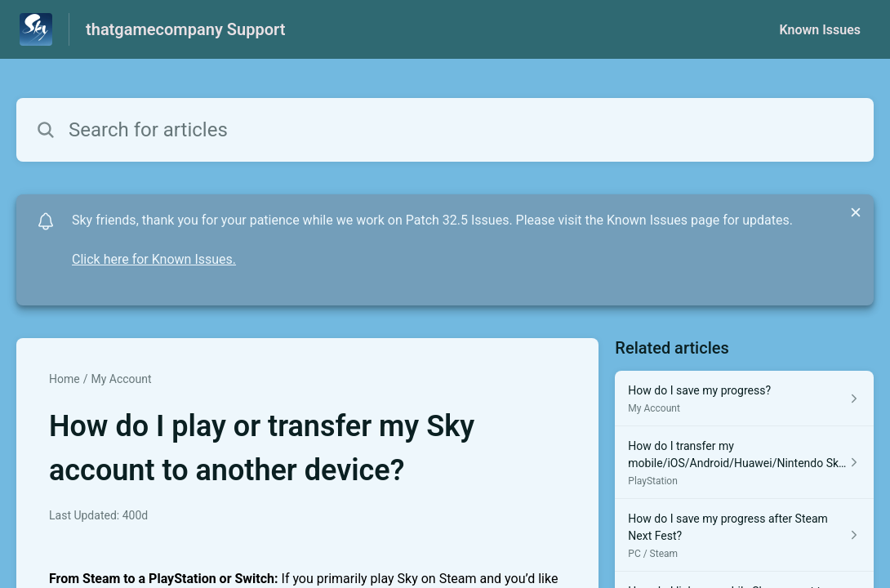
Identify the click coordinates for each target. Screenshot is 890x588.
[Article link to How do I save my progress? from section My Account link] (744, 399)
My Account (121, 379)
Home (65, 379)
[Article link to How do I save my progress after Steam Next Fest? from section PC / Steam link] (744, 535)
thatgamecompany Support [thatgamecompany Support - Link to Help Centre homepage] (185, 29)
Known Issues (820, 30)
